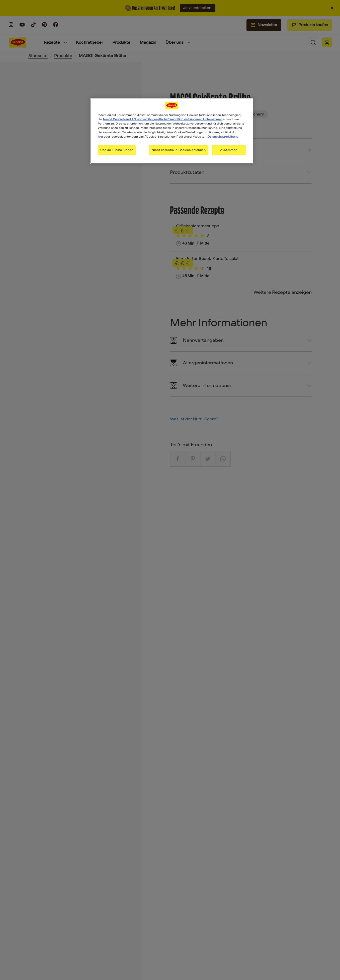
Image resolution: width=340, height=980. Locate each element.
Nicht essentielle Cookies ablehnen (179, 150)
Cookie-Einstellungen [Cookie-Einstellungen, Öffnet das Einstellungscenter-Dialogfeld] (117, 150)
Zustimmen (229, 150)
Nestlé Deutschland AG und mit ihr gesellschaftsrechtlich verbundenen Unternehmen (163, 119)
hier (100, 137)
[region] (172, 131)
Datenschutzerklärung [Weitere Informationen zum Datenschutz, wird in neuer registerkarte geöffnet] (223, 137)
